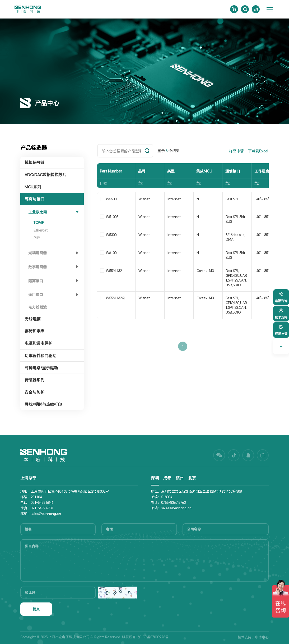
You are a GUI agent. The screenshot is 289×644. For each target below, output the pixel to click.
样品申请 (236, 151)
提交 (36, 609)
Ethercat (41, 230)
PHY (37, 238)
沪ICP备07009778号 (153, 637)
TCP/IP (39, 223)
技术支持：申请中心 (253, 637)
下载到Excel (258, 151)
